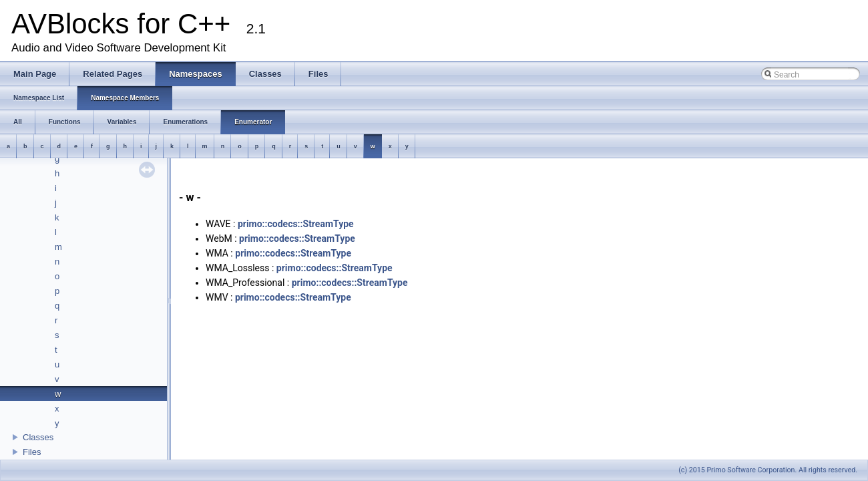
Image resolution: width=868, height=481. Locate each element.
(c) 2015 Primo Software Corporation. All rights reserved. (768, 470)
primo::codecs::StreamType (296, 224)
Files (32, 452)
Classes (38, 437)
